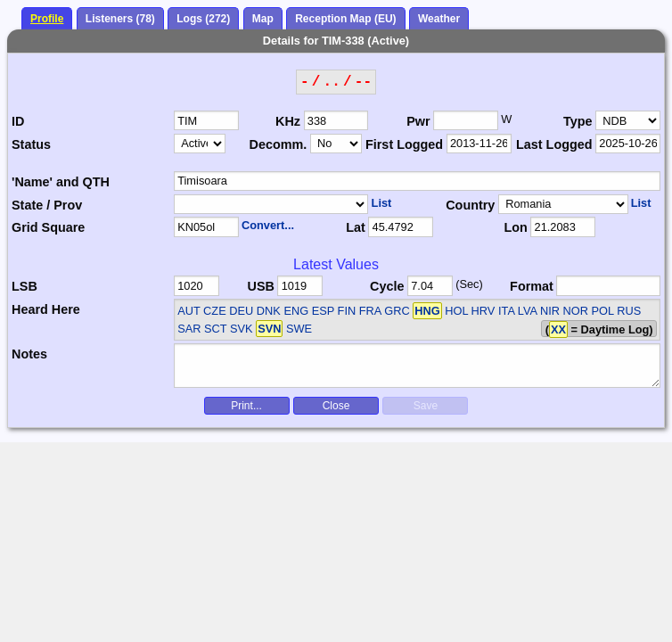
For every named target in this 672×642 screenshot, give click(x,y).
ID (18, 121)
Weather (439, 19)
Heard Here (46, 309)
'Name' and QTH (61, 182)
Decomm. (278, 144)
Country (470, 205)
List (382, 203)
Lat (356, 227)
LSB (25, 286)
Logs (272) (203, 19)
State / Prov (47, 205)
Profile (47, 19)
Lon (515, 227)
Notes (29, 354)
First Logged (404, 144)
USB (260, 286)
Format (532, 286)
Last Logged (554, 144)
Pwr (418, 121)
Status (31, 144)
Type (578, 121)
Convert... (268, 225)
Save (426, 406)
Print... (246, 406)
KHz (288, 121)
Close (336, 406)
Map (263, 19)
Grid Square (48, 227)
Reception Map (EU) (345, 19)
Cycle (387, 286)
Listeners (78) (120, 19)
